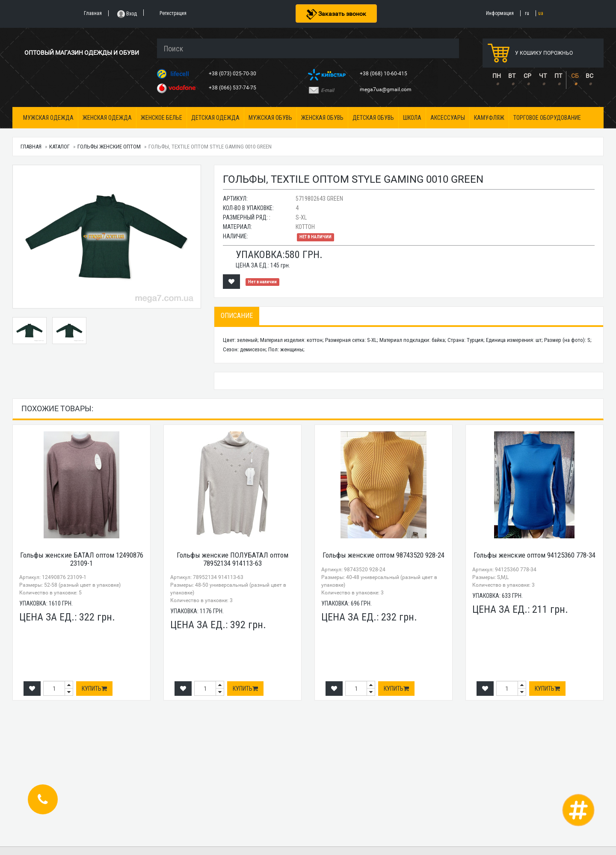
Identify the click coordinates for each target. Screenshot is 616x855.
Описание (237, 316)
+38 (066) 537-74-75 (233, 88)
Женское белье (161, 118)
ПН (497, 76)
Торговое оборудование (547, 118)
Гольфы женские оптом (109, 147)
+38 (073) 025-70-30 (233, 74)
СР (527, 76)
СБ (575, 76)
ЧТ (543, 76)
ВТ (512, 76)
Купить (94, 689)
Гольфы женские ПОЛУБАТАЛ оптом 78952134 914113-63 (232, 559)
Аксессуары (448, 118)
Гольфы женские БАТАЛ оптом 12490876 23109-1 (82, 559)
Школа (412, 118)
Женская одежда (107, 118)
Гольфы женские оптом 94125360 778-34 (535, 555)
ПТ (558, 76)
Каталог (59, 147)
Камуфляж (489, 118)
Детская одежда (215, 118)
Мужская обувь (270, 118)
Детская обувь (373, 118)
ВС (589, 76)
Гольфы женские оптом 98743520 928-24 (384, 555)
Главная (31, 147)
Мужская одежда (48, 118)
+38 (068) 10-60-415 (384, 74)
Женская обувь (322, 118)
